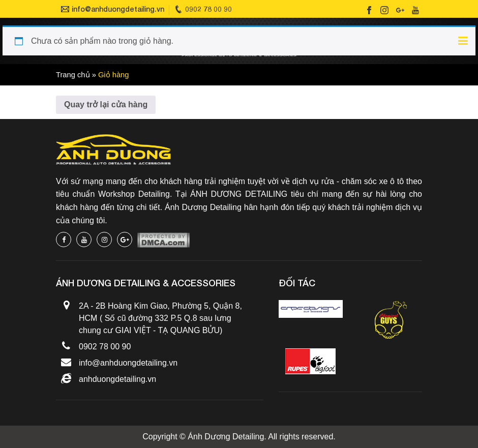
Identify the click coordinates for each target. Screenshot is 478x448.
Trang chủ (73, 75)
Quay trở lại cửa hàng (106, 104)
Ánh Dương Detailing (226, 437)
